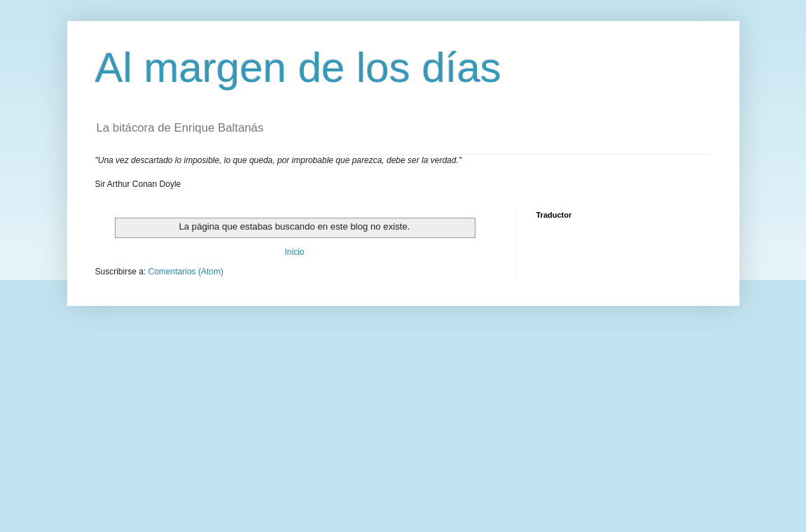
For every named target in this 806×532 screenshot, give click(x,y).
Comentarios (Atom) (186, 272)
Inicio (294, 252)
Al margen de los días (298, 68)
